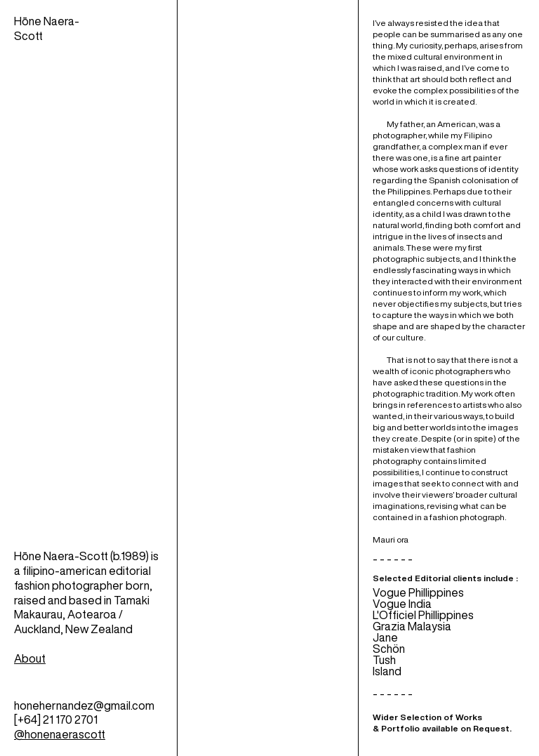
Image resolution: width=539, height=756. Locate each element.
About (30, 658)
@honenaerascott (60, 734)
